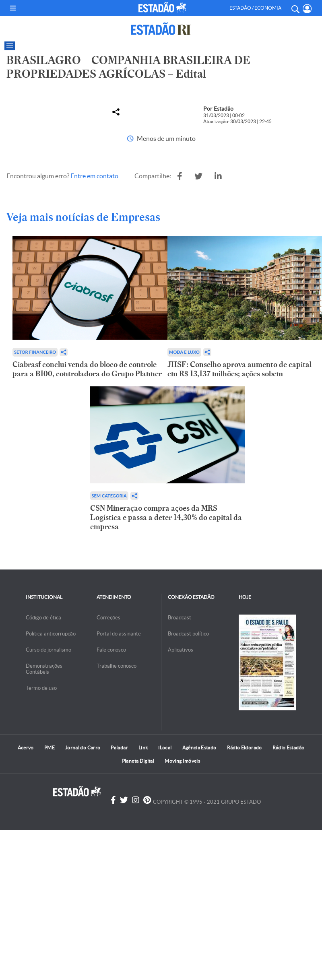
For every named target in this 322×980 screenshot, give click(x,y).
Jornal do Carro (83, 748)
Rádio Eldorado (245, 748)
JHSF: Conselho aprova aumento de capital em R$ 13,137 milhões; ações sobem (239, 369)
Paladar (119, 748)
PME (50, 748)
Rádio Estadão (289, 748)
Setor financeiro (35, 352)
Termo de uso (41, 688)
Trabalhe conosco (117, 666)
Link (143, 748)
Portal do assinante (119, 634)
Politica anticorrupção (51, 634)
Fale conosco (111, 650)
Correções (108, 618)
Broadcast (180, 618)
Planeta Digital (138, 761)
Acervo (26, 748)
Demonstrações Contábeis (44, 669)
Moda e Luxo (184, 352)
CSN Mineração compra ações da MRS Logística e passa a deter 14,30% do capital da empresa (166, 517)
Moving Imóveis (182, 761)
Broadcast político (188, 634)
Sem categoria (109, 496)
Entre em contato (94, 176)
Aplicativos (181, 650)
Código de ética (43, 618)
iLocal (165, 748)
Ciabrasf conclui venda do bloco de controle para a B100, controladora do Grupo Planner (87, 369)
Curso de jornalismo (49, 650)
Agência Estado (199, 748)
